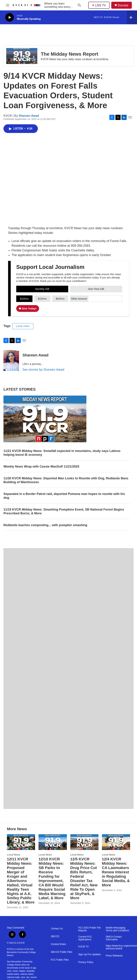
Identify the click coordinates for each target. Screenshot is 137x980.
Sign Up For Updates (90, 954)
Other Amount (79, 299)
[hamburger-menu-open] (8, 5)
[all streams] (132, 17)
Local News (14, 855)
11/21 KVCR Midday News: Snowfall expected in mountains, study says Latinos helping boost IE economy (62, 453)
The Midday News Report (70, 54)
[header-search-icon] (79, 5)
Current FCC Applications (85, 938)
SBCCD (55, 936)
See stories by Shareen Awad (43, 369)
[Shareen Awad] (11, 360)
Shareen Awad (29, 116)
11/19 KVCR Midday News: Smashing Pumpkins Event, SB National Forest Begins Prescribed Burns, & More (64, 511)
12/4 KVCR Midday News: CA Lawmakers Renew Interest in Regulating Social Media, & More (116, 872)
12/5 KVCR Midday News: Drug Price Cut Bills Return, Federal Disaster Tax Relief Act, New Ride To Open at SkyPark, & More (84, 879)
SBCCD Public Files (62, 952)
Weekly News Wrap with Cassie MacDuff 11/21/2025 (41, 467)
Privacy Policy (86, 962)
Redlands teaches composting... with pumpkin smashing (45, 525)
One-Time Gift (96, 289)
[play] (10, 17)
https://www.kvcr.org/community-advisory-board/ (118, 947)
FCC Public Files (60, 960)
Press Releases (114, 956)
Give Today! (28, 308)
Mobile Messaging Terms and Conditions (117, 929)
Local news (23, 326)
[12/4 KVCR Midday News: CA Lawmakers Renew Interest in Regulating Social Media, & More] (116, 842)
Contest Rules (58, 944)
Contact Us (57, 929)
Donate (123, 5)
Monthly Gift (42, 289)
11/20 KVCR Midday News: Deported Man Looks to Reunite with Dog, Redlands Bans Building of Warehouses (66, 480)
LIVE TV (99, 5)
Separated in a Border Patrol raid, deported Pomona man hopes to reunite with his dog (64, 496)
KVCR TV (83, 947)
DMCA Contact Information (114, 938)
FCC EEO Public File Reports (90, 929)
